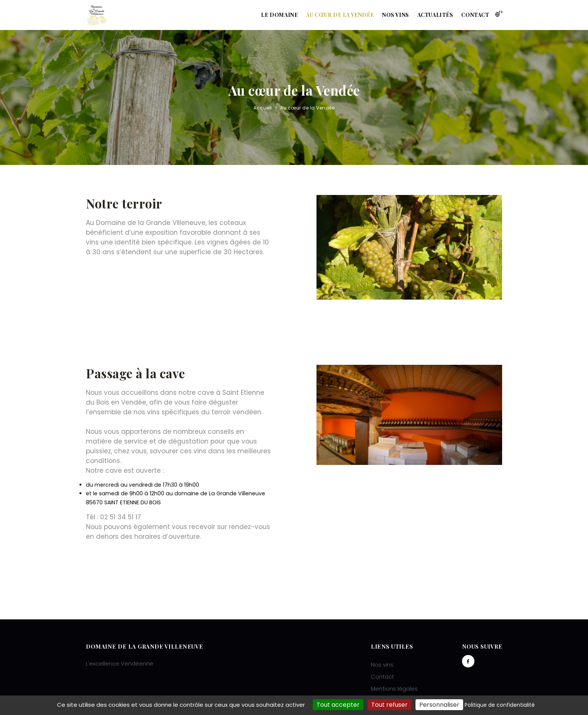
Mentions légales (394, 689)
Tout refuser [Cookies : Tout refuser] (389, 705)
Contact (474, 15)
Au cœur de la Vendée (332, 15)
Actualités (432, 15)
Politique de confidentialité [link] (500, 705)
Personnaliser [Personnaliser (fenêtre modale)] (439, 705)
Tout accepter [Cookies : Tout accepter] (338, 705)
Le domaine (269, 15)
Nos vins (390, 15)
